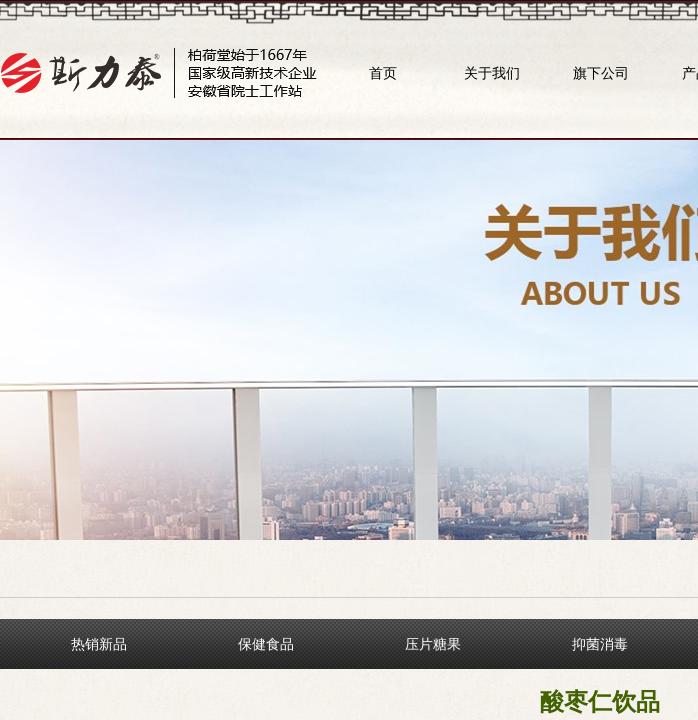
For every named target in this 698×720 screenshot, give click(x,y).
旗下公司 (601, 73)
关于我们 (492, 73)
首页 (383, 73)
